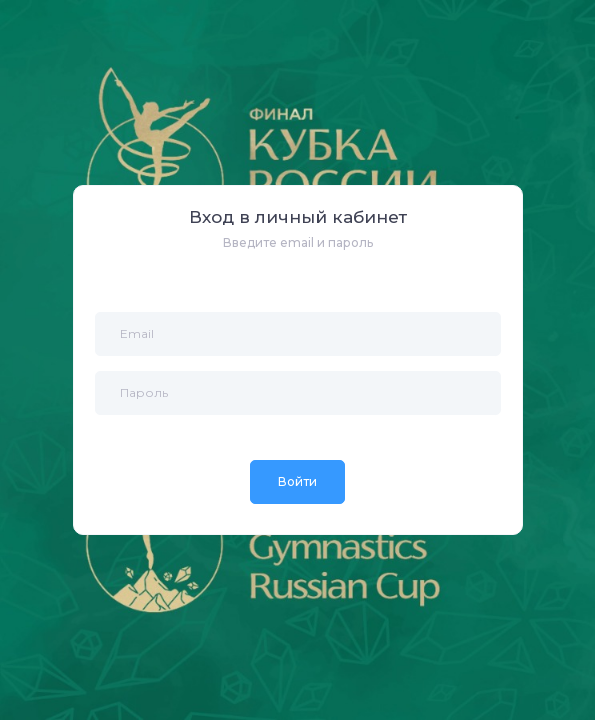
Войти (297, 481)
